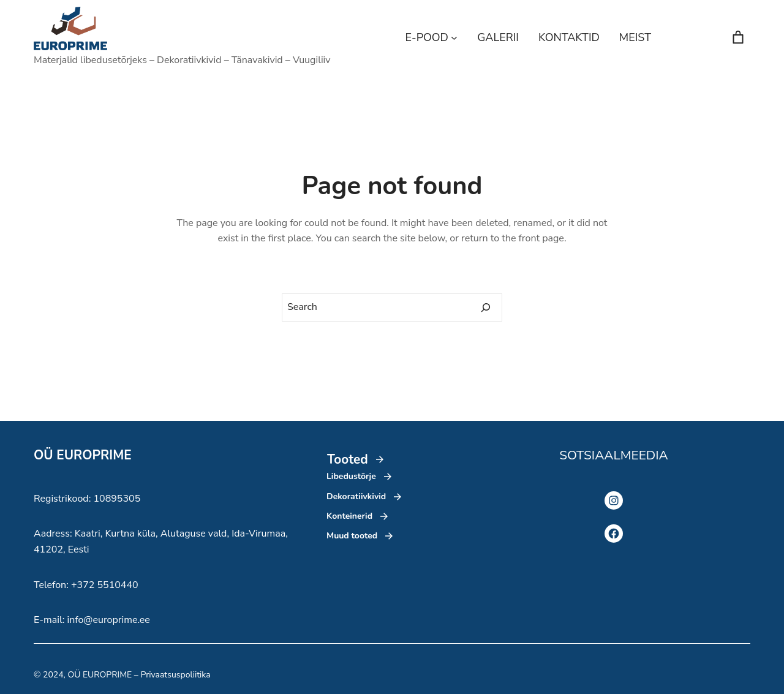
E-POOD (427, 37)
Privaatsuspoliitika (175, 675)
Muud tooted (352, 536)
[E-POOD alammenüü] (454, 38)
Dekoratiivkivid (356, 496)
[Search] (486, 307)
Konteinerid (349, 516)
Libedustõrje (351, 476)
